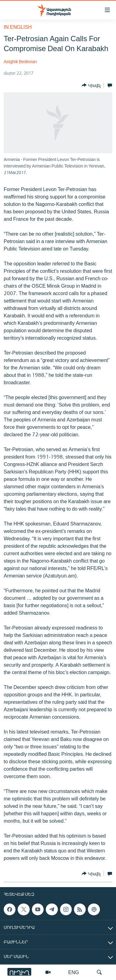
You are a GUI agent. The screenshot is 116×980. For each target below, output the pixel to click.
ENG (74, 972)
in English (18, 27)
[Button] (91, 85)
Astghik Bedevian (20, 61)
